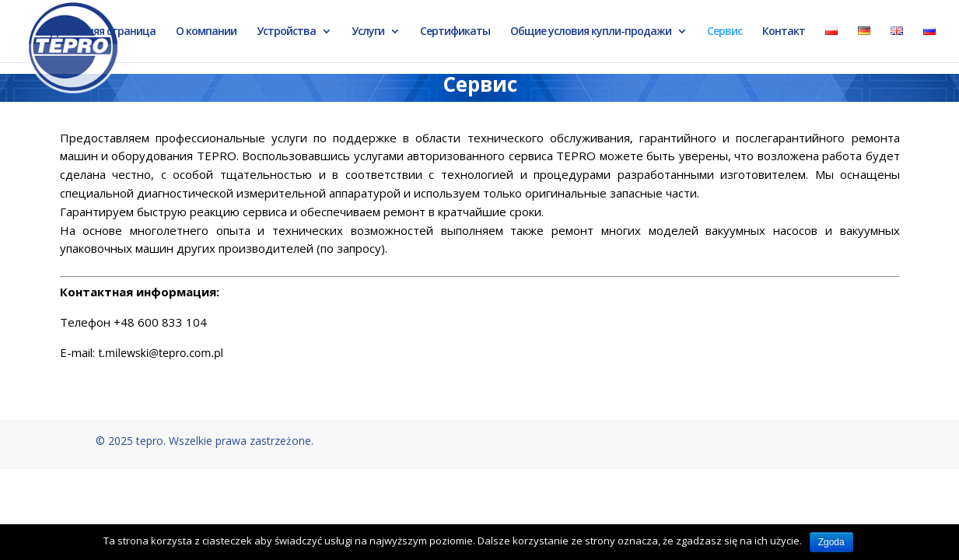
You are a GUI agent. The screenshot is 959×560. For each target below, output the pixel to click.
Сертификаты (455, 32)
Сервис (724, 32)
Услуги (368, 32)
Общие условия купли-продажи (591, 32)
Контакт (784, 32)
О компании (206, 32)
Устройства (286, 32)
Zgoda (831, 542)
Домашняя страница (103, 32)
